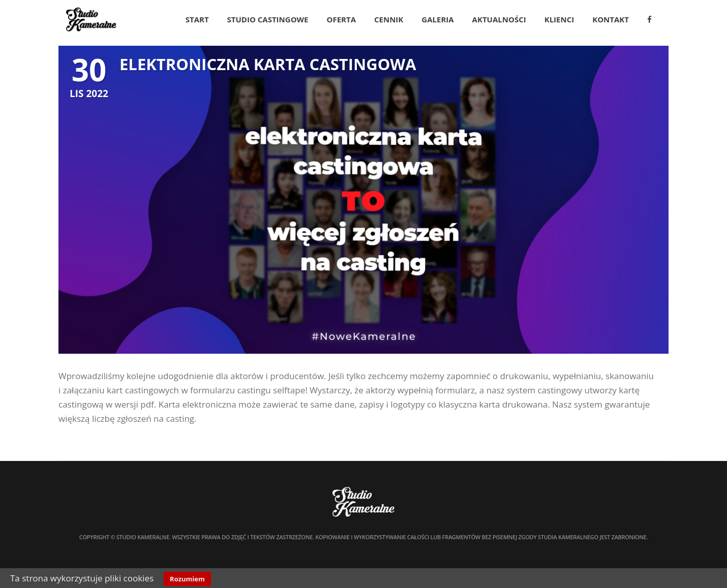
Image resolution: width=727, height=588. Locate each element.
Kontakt (611, 19)
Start (197, 19)
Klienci (559, 19)
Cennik (389, 19)
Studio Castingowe (268, 19)
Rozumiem (187, 579)
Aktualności (499, 19)
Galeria (437, 19)
